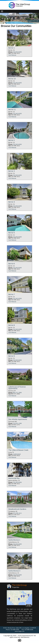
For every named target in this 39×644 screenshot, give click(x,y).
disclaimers (25, 637)
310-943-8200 (17, 52)
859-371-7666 (17, 393)
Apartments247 (28, 636)
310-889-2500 (15, 630)
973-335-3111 (17, 513)
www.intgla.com (20, 631)
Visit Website (12, 55)
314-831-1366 (17, 423)
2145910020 (17, 454)
